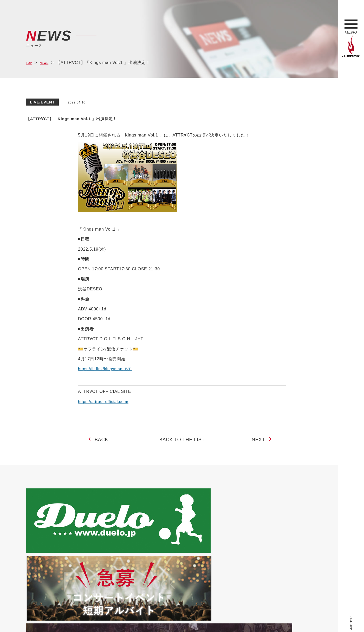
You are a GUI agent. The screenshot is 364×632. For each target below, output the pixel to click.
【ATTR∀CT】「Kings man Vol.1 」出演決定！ (119, 117)
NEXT (260, 444)
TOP (31, 63)
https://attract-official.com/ (105, 402)
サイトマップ (112, 618)
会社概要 (87, 618)
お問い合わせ (161, 618)
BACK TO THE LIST (182, 444)
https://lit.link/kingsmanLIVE (106, 369)
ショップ (136, 618)
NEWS (50, 63)
